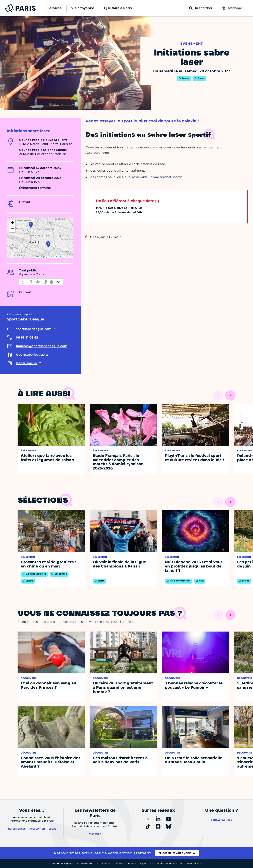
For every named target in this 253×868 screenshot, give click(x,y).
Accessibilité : (101, 863)
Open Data (147, 863)
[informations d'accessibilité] (41, 282)
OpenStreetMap (58, 257)
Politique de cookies (170, 863)
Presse (132, 863)
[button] (31, 225)
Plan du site (194, 863)
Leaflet (40, 257)
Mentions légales (62, 863)
